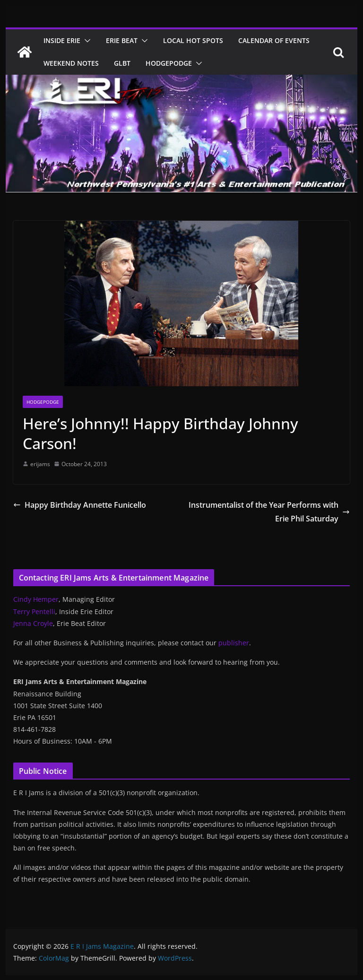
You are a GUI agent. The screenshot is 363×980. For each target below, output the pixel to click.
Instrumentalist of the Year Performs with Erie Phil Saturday (269, 512)
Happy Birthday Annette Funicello (80, 505)
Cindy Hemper (36, 599)
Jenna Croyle (33, 623)
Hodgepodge (169, 63)
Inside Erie (62, 40)
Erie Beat (122, 40)
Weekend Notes (71, 63)
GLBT (122, 63)
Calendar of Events (274, 40)
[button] (86, 41)
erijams (40, 464)
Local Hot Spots (193, 40)
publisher (234, 643)
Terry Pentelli (34, 611)
